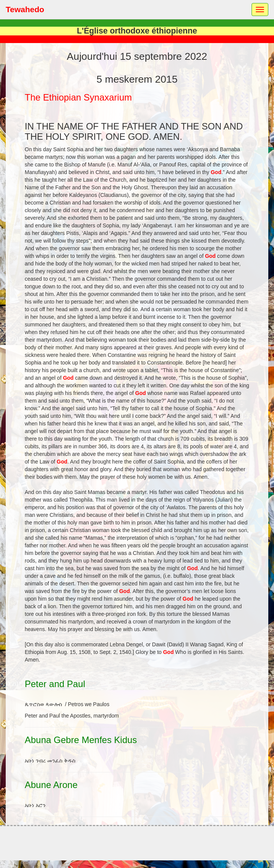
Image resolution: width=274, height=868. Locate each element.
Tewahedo (25, 9)
